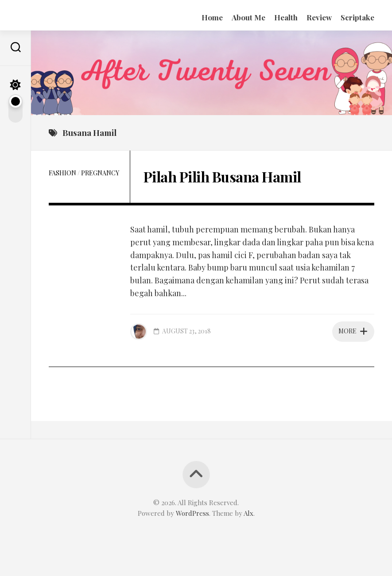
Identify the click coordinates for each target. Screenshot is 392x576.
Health (286, 17)
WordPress (192, 513)
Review (319, 17)
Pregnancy (100, 173)
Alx (248, 513)
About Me (248, 17)
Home (212, 17)
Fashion (62, 173)
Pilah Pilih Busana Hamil (222, 176)
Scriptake (357, 17)
